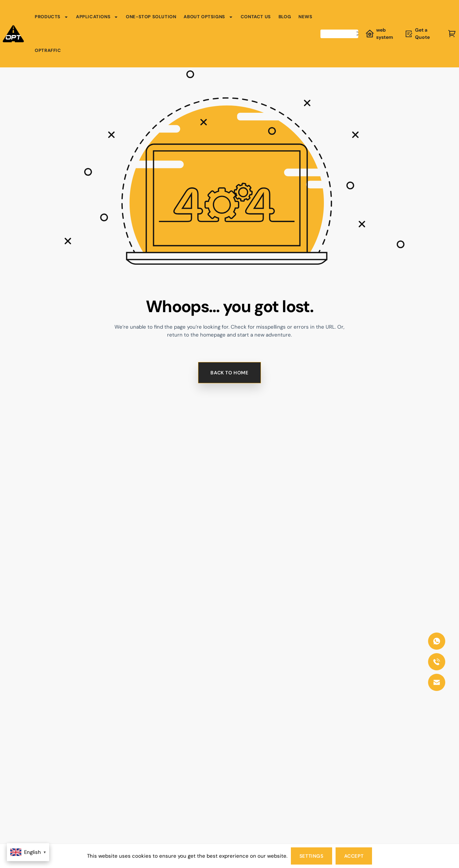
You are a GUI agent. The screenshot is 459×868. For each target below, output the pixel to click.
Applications (97, 17)
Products (52, 17)
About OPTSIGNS (208, 17)
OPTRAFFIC (48, 50)
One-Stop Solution (151, 17)
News (305, 17)
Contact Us (256, 17)
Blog (285, 17)
